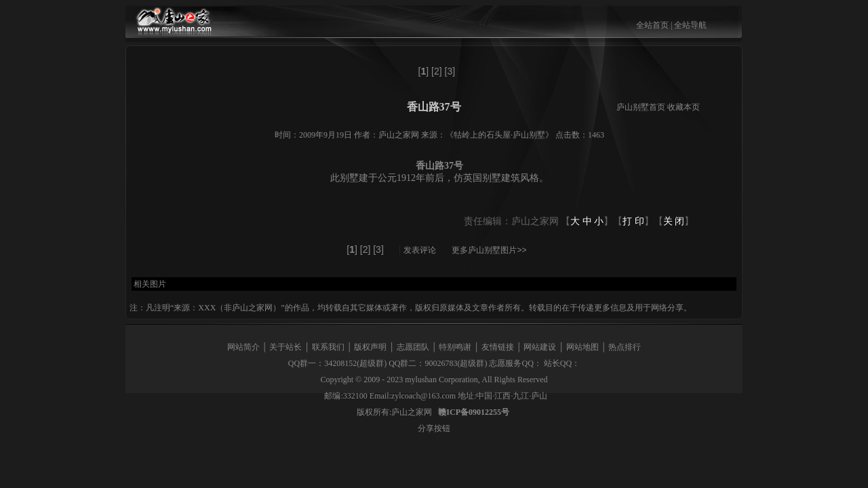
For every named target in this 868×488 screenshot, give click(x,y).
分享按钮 (434, 428)
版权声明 (370, 347)
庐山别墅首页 (641, 107)
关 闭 (674, 221)
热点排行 (625, 347)
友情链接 (498, 347)
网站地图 (583, 347)
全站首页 (652, 25)
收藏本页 (684, 107)
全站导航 (690, 25)
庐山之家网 (413, 412)
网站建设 (540, 347)
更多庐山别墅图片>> (489, 250)
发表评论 (420, 250)
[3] (450, 71)
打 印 (633, 221)
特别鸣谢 (455, 347)
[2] (437, 71)
